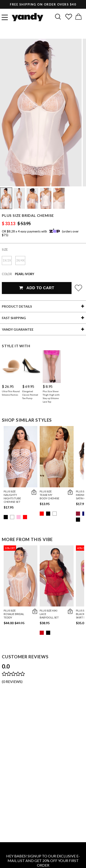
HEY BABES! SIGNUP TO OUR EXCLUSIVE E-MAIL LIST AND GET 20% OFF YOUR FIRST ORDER (43, 861)
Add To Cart (37, 288)
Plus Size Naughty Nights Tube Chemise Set (12, 497)
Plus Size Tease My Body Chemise (50, 495)
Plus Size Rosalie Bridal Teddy (14, 614)
